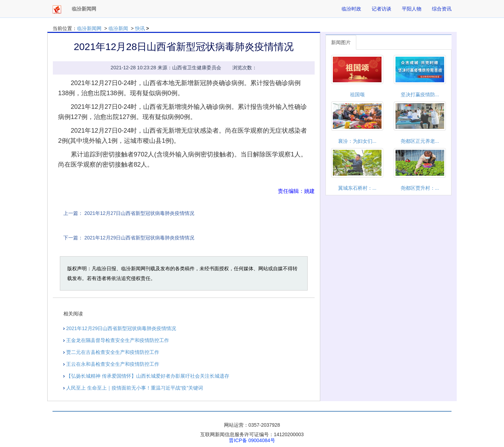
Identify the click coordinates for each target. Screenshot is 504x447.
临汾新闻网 (89, 28)
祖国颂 (357, 95)
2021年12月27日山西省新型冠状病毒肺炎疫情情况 (139, 213)
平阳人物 (412, 9)
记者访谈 (381, 9)
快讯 (140, 28)
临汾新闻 (118, 28)
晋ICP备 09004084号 (252, 440)
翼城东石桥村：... (357, 188)
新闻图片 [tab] (341, 42)
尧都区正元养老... (420, 141)
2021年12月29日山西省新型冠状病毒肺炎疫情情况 (139, 238)
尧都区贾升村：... (420, 188)
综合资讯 (442, 9)
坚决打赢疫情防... (420, 95)
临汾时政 (351, 9)
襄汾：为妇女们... (357, 141)
